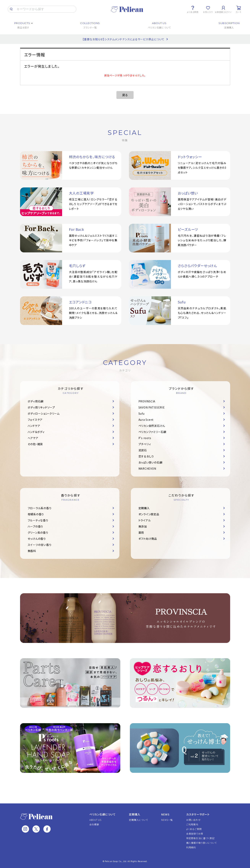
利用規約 (191, 847)
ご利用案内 (192, 824)
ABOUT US (95, 820)
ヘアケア (33, 438)
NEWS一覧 (167, 820)
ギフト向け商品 (148, 539)
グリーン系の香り (38, 532)
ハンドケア (34, 426)
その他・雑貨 (35, 444)
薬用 (141, 532)
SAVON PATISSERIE (152, 407)
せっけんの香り (37, 539)
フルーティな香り (38, 520)
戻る (125, 95)
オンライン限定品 (149, 514)
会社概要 (94, 824)
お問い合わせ (193, 820)
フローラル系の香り (40, 508)
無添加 (143, 526)
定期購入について (138, 820)
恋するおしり (146, 456)
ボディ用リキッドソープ (41, 407)
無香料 (32, 551)
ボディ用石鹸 (36, 401)
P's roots (145, 438)
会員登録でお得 (195, 834)
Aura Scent (146, 420)
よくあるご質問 (194, 829)
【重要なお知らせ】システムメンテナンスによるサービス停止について (123, 39)
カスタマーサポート (198, 814)
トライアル (145, 520)
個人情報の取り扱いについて (201, 843)
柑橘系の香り (36, 514)
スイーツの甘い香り (40, 545)
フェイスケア (35, 420)
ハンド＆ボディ (36, 432)
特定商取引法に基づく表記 (200, 838)
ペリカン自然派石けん (152, 426)
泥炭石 (143, 450)
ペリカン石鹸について (103, 814)
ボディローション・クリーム (44, 413)
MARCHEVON (147, 468)
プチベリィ (145, 444)
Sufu (142, 413)
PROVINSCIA (147, 401)
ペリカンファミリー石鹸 (152, 432)
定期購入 (144, 508)
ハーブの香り (36, 526)
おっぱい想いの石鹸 (150, 462)
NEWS (165, 814)
